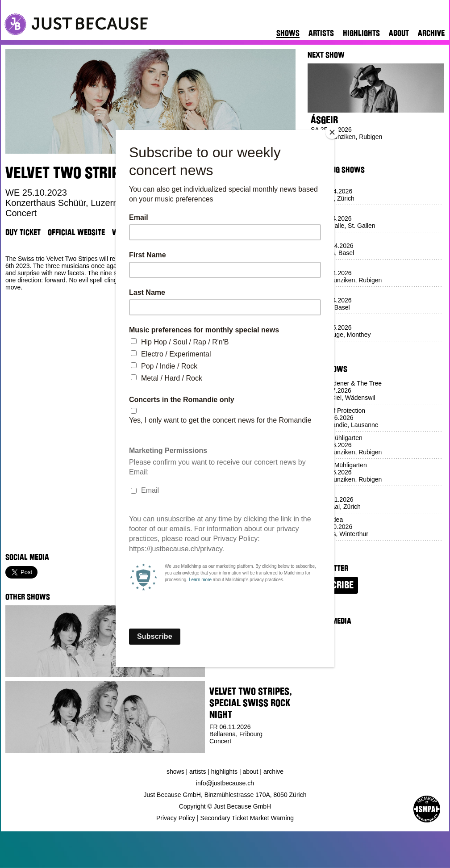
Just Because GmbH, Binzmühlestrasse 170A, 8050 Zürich (225, 795)
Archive (431, 33)
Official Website (76, 232)
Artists (321, 33)
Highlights (361, 33)
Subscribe (333, 585)
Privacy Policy (176, 818)
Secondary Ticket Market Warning (247, 818)
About (399, 33)
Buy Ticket (23, 232)
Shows (288, 33)
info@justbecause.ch (225, 783)
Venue (122, 232)
